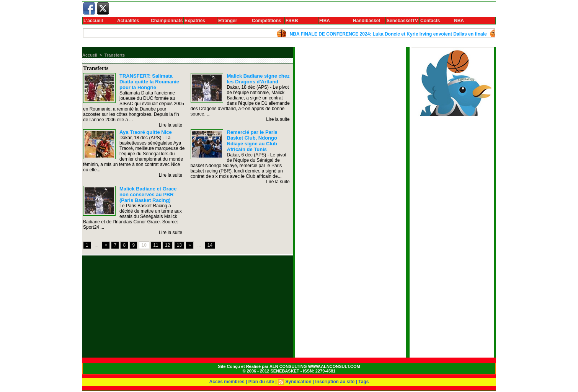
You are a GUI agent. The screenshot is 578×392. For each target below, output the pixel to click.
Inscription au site (335, 382)
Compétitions (267, 21)
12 (167, 245)
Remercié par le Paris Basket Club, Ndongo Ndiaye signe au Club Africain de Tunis (252, 141)
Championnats (167, 21)
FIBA (325, 21)
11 (156, 245)
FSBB (292, 21)
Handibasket (367, 21)
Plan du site (261, 382)
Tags (363, 382)
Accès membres (227, 382)
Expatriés (195, 21)
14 (210, 245)
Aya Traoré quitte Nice (146, 132)
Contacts (430, 21)
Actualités (128, 21)
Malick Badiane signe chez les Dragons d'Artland (258, 79)
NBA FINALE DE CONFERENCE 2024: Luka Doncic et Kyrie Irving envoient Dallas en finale (391, 34)
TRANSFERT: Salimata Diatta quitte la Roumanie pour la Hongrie (149, 82)
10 (144, 245)
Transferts (115, 55)
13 (179, 245)
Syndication (298, 382)
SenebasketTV (402, 21)
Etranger (228, 21)
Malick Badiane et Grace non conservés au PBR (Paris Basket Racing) (148, 194)
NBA (459, 21)
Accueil (90, 55)
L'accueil (93, 21)
